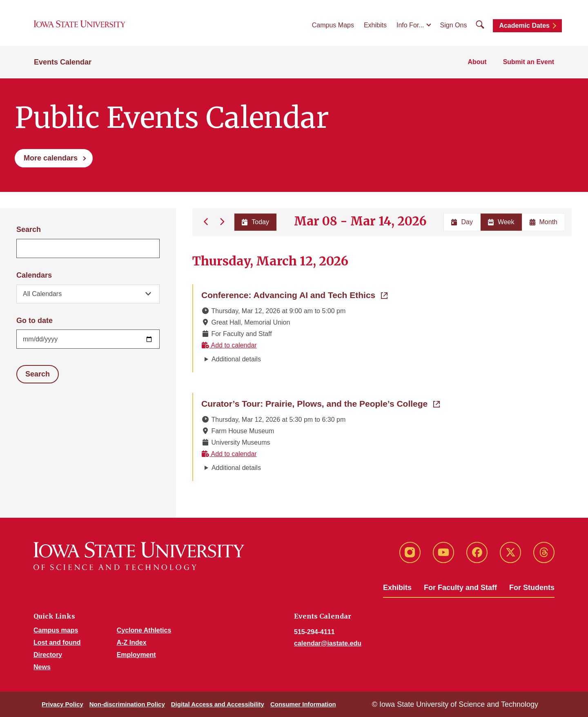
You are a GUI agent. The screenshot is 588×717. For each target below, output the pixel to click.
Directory (48, 655)
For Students (532, 588)
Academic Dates (524, 26)
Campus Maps (333, 25)
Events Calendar (63, 62)
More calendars (51, 158)
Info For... (410, 25)
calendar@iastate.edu (328, 643)
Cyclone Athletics (144, 630)
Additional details (236, 359)
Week (501, 222)
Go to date (35, 321)
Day (462, 222)
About (477, 62)
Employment (136, 655)
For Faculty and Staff (460, 588)
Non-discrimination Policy (127, 704)
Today (255, 222)
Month (543, 222)
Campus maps (56, 630)
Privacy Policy (62, 704)
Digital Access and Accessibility (218, 704)
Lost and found (57, 642)
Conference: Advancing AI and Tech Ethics (294, 294)
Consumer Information (303, 704)
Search (29, 229)
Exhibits (375, 25)
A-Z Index (132, 642)
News (42, 667)
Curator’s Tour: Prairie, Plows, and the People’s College (321, 403)
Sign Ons (454, 25)
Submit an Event (529, 62)
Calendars (34, 275)
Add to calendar (229, 345)
